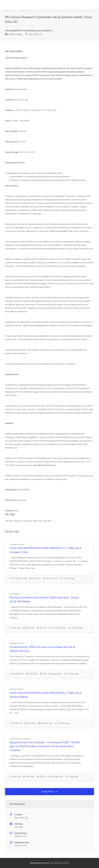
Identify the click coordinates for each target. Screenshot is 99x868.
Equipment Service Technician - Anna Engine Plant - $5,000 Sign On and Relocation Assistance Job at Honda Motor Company (45, 746)
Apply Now (49, 792)
